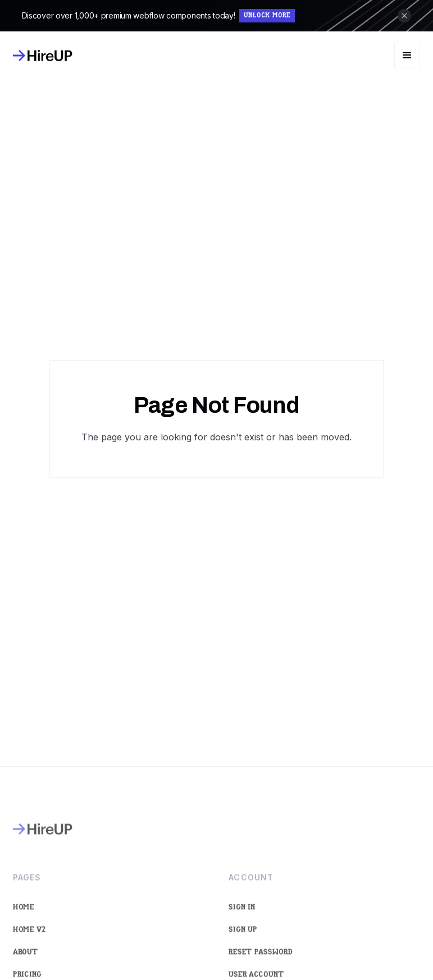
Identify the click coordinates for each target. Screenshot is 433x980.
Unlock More (267, 16)
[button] (407, 56)
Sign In (242, 916)
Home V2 (29, 938)
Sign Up (243, 938)
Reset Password (261, 961)
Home (24, 916)
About (26, 961)
